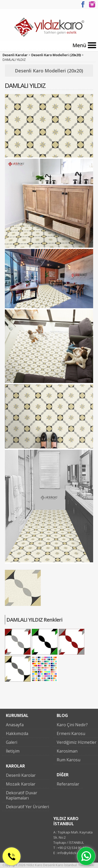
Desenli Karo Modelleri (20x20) (56, 55)
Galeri (12, 742)
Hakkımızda (17, 733)
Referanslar (68, 784)
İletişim (13, 751)
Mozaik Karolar (21, 784)
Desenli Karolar (15, 55)
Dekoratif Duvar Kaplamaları (22, 795)
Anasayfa (15, 725)
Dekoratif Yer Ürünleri (27, 807)
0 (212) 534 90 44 (13, 863)
